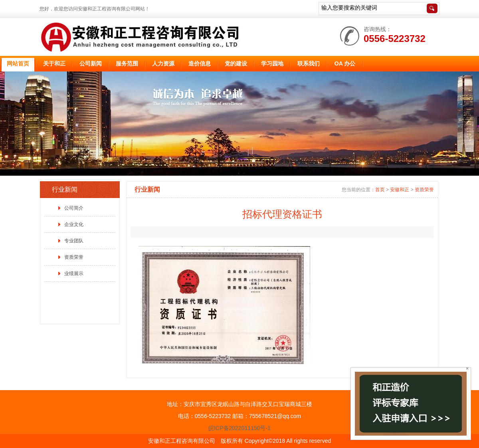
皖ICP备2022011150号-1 (239, 428)
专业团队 (74, 241)
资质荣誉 (74, 257)
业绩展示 (74, 274)
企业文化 (74, 224)
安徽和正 (400, 190)
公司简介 (74, 208)
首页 (380, 190)
